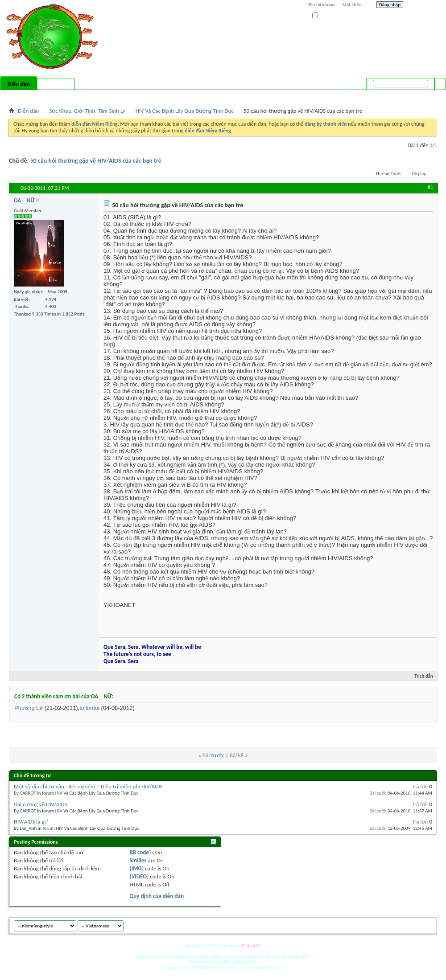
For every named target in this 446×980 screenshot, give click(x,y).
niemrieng (387, 925)
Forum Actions (87, 96)
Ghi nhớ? (325, 16)
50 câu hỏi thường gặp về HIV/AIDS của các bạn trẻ (96, 161)
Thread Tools (388, 174)
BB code (139, 852)
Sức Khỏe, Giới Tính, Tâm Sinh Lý (87, 111)
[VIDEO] (139, 876)
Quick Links (125, 96)
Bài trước (213, 755)
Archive (411, 925)
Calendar (56, 96)
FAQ (37, 96)
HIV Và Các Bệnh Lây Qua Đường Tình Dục (185, 111)
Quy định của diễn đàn (157, 896)
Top (428, 925)
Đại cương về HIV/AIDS (41, 804)
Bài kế (237, 755)
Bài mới (19, 96)
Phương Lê (29, 708)
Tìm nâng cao (422, 95)
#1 (430, 187)
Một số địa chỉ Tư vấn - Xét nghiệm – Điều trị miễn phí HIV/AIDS (88, 786)
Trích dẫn (420, 676)
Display (419, 174)
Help (422, 6)
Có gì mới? (56, 84)
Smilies (138, 860)
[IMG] (136, 868)
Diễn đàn (19, 84)
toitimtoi (89, 708)
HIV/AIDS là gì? (31, 822)
